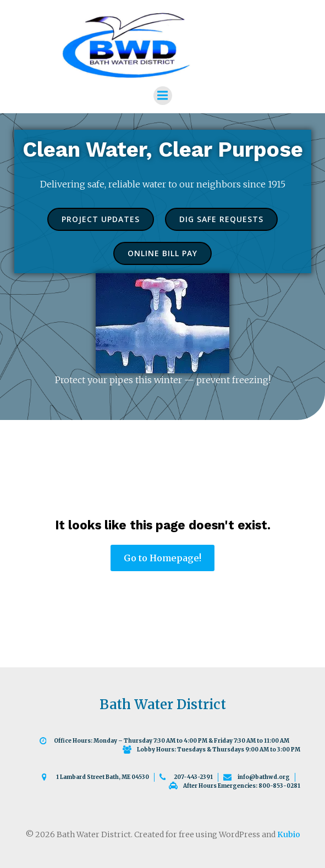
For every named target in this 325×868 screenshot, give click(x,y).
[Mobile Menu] (163, 96)
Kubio (289, 834)
